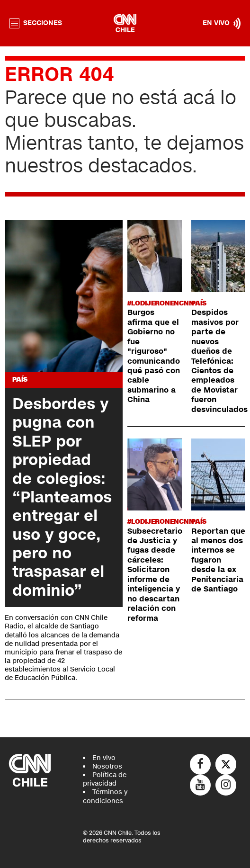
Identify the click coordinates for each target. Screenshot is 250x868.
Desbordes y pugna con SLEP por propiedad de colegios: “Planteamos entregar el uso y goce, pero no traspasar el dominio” (62, 497)
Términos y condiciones (105, 796)
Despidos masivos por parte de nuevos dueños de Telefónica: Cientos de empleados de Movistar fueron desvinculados (219, 361)
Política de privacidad (105, 779)
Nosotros (107, 766)
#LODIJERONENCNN (161, 303)
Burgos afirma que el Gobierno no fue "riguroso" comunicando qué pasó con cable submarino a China (154, 356)
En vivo (104, 758)
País (20, 380)
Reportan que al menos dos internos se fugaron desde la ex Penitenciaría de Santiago (218, 560)
